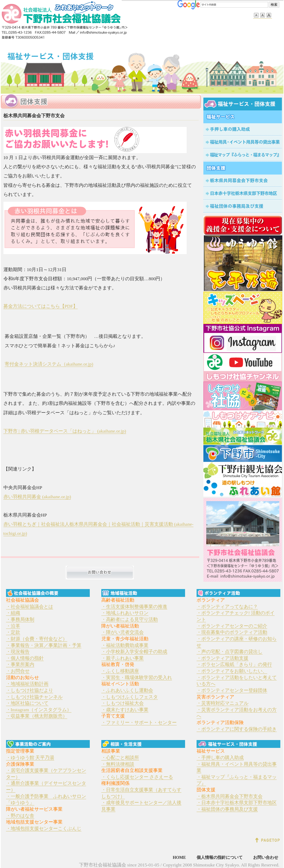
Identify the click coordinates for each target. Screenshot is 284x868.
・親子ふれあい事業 (122, 658)
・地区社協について (27, 703)
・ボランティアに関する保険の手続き (237, 729)
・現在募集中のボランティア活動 (232, 632)
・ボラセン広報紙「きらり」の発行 (234, 664)
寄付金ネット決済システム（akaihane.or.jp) (49, 364)
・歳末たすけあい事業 (125, 710)
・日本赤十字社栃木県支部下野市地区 (237, 803)
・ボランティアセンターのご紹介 (232, 626)
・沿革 (13, 626)
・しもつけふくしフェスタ (130, 697)
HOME (179, 857)
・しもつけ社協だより (30, 690)
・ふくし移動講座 (120, 671)
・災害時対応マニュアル (222, 703)
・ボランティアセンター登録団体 (232, 690)
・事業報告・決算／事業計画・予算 (44, 645)
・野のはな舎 (20, 816)
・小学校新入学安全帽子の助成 (134, 652)
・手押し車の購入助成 (220, 758)
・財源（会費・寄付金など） (37, 639)
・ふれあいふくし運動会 (127, 690)
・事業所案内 (20, 664)
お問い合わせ (266, 857)
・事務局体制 (20, 619)
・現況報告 (18, 652)
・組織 (13, 613)
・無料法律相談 (118, 764)
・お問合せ (18, 671)
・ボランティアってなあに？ (227, 607)
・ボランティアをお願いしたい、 (232, 671)
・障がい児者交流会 (122, 632)
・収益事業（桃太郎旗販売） (37, 716)
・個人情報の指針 (25, 658)
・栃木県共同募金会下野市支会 (230, 796)
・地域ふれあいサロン (125, 613)
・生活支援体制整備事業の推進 (134, 607)
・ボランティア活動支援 (222, 658)
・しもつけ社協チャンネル (34, 697)
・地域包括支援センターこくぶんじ (44, 828)
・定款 (13, 632)
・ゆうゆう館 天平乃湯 (30, 758)
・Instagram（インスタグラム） (39, 710)
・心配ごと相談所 (120, 758)
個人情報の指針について (220, 857)
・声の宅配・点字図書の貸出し (230, 652)
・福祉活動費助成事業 (125, 645)
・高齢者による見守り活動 (130, 619)
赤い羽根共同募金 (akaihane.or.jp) (37, 497)
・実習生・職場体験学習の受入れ (137, 677)
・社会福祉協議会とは (30, 607)
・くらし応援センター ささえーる (137, 777)
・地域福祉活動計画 (27, 684)
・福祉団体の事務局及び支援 (227, 809)
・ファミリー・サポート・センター (139, 723)
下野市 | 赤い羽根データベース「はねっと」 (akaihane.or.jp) (65, 431)
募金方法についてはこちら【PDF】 (41, 306)
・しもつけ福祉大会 (122, 703)
